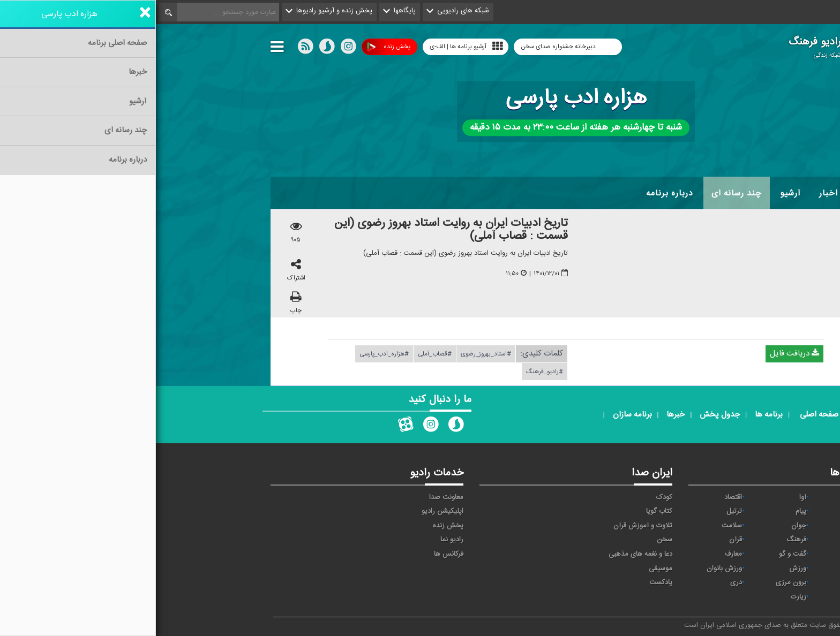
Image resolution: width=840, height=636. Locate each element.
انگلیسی (703, 597)
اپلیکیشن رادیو (287, 511)
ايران (708, 511)
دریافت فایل (639, 354)
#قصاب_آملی (279, 354)
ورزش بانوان (568, 569)
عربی (708, 582)
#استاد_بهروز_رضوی (330, 354)
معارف (577, 554)
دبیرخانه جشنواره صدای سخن (403, 47)
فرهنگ (640, 540)
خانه (709, 193)
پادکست (505, 582)
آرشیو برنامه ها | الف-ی (310, 46)
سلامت (576, 526)
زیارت (643, 597)
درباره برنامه (514, 193)
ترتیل (578, 511)
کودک (508, 497)
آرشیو (635, 193)
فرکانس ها (293, 554)
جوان (643, 526)
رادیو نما (296, 540)
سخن (509, 540)
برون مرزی (635, 582)
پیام (645, 511)
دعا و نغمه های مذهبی (485, 554)
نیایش (706, 497)
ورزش (642, 569)
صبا (710, 540)
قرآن (580, 540)
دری (580, 582)
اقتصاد (577, 497)
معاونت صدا (290, 497)
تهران (707, 526)
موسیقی (505, 569)
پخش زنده (233, 47)
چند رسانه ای (581, 193)
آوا (647, 497)
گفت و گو (637, 554)
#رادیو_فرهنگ (389, 372)
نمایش (705, 569)
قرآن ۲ (705, 554)
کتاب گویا (503, 511)
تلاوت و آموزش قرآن (487, 526)
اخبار (673, 193)
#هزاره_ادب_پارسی (228, 354)
